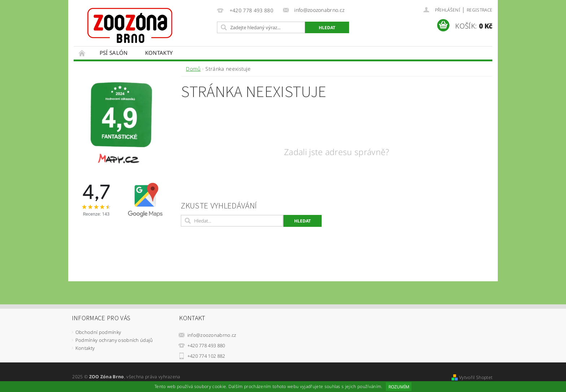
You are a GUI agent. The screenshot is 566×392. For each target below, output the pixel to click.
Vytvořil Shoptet (476, 377)
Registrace (480, 10)
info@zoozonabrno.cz (212, 335)
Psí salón (114, 53)
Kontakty (159, 53)
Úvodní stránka (82, 53)
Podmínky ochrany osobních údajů (114, 340)
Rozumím (399, 387)
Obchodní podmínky (98, 332)
